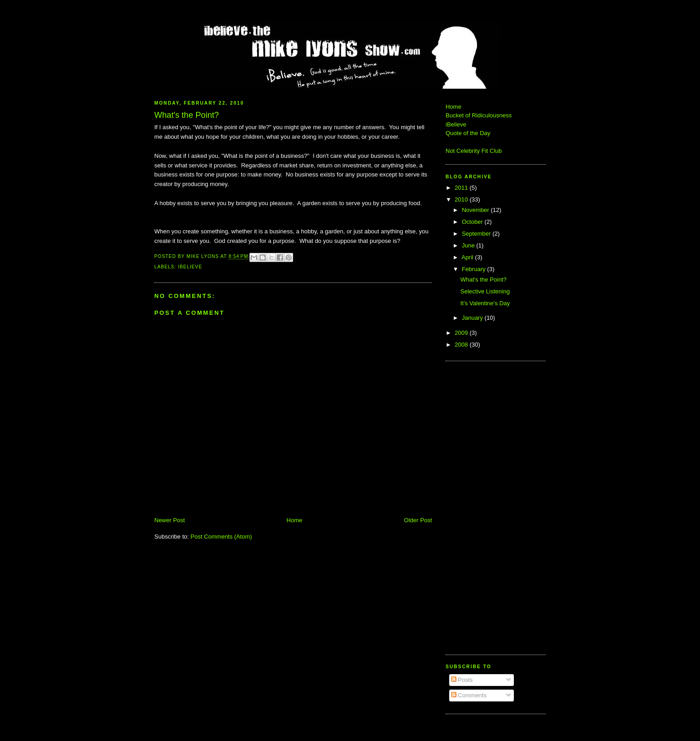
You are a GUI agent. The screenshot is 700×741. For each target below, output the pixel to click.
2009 (462, 333)
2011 (462, 188)
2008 (462, 345)
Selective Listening (485, 291)
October (473, 222)
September (477, 234)
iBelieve (190, 267)
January (473, 318)
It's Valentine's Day (485, 303)
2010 (462, 199)
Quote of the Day (468, 133)
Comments (469, 695)
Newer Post (170, 520)
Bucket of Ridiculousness (479, 115)
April (468, 257)
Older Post (418, 520)
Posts (462, 680)
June (469, 245)
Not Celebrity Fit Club (474, 151)
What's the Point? (483, 280)
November (477, 210)
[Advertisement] (473, 507)
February (475, 269)
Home (295, 520)
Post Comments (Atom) (221, 537)
